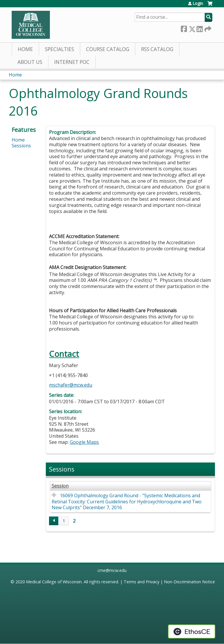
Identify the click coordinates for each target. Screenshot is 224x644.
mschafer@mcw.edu (71, 385)
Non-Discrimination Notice (189, 582)
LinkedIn (199, 28)
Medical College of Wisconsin (54, 582)
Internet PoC (72, 62)
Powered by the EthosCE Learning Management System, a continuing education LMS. (192, 631)
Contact (64, 354)
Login (198, 4)
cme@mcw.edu (112, 570)
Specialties (60, 49)
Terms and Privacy (141, 582)
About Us (30, 62)
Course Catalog (108, 49)
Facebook (184, 28)
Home (25, 49)
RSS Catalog (157, 49)
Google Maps (84, 442)
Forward (207, 28)
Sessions (21, 146)
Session (60, 486)
